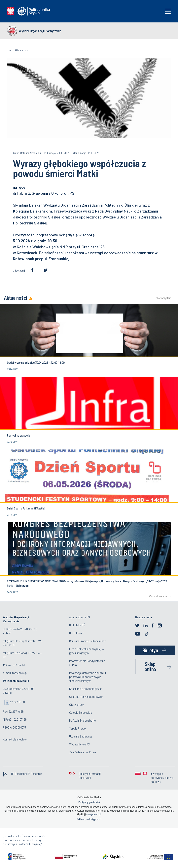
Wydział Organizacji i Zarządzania (40, 31)
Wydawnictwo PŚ (79, 744)
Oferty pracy (76, 704)
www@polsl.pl (93, 814)
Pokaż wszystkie (163, 298)
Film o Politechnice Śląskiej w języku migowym (87, 651)
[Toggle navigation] (168, 11)
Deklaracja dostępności (89, 819)
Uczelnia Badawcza (81, 736)
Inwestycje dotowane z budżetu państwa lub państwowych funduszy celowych (88, 677)
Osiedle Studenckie (81, 712)
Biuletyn (150, 650)
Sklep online (150, 666)
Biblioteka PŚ (77, 625)
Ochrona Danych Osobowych (86, 696)
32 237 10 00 (17, 702)
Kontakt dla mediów (15, 739)
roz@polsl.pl (20, 673)
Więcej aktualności (158, 596)
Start (10, 50)
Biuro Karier (76, 633)
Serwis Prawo (77, 728)
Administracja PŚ (80, 617)
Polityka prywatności (89, 802)
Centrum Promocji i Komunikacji (88, 641)
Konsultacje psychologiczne (86, 689)
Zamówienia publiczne (83, 752)
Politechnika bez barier (83, 720)
